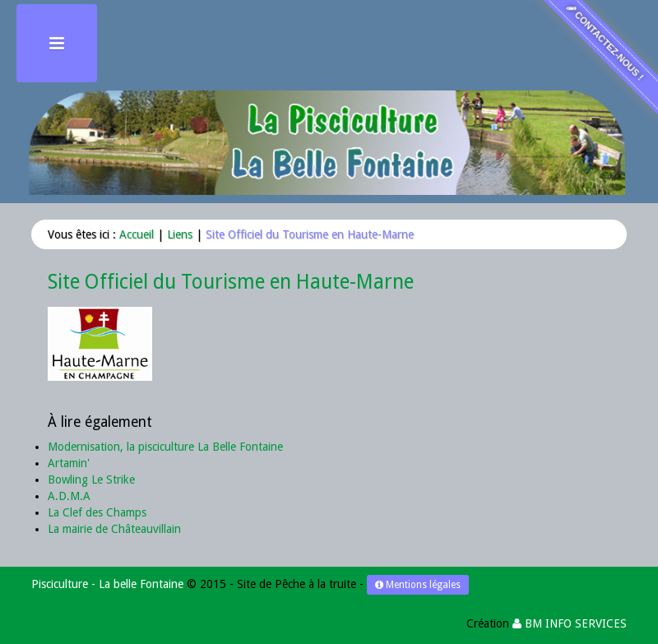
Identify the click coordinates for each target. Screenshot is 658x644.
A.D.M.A (69, 496)
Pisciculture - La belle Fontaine (107, 584)
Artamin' (69, 463)
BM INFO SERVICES (570, 623)
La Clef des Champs (97, 512)
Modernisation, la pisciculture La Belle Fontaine (165, 447)
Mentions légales (418, 585)
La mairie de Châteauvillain (114, 529)
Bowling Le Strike (91, 480)
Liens (180, 234)
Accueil (137, 234)
